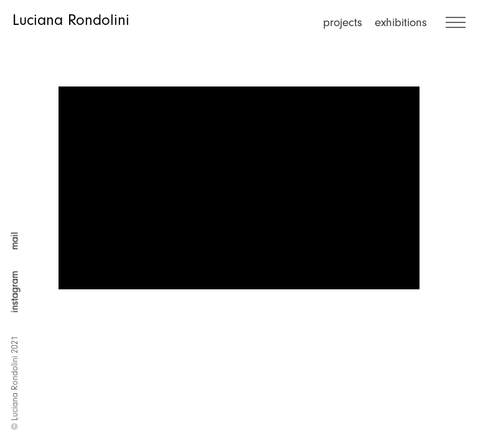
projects (343, 22)
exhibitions (401, 22)
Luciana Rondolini (71, 20)
